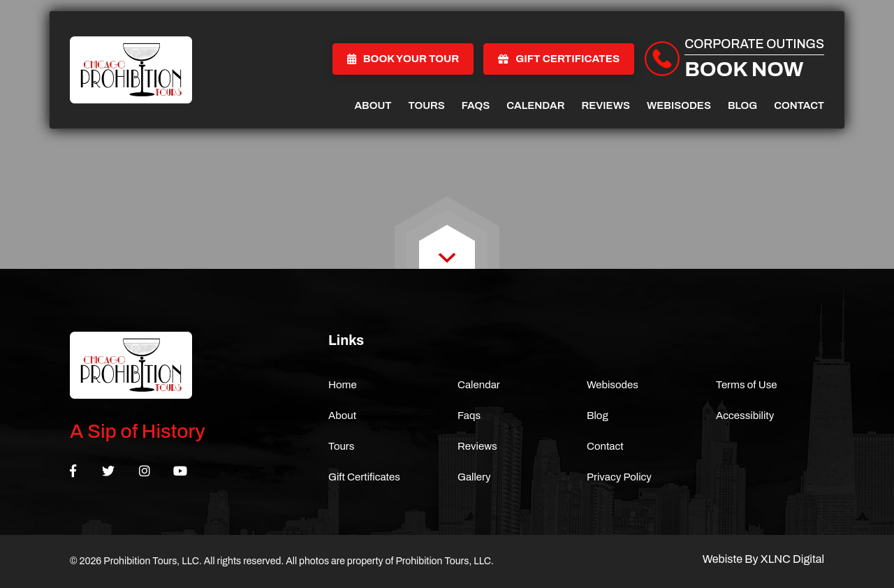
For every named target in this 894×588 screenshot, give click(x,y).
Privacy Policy (619, 477)
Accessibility (745, 416)
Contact (799, 105)
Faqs (476, 105)
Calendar (535, 105)
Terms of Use (747, 385)
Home (343, 385)
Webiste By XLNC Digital (763, 559)
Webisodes (679, 105)
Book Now (744, 69)
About (373, 105)
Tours (427, 105)
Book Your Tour (403, 59)
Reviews (606, 105)
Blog (742, 105)
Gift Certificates (559, 59)
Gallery (474, 477)
